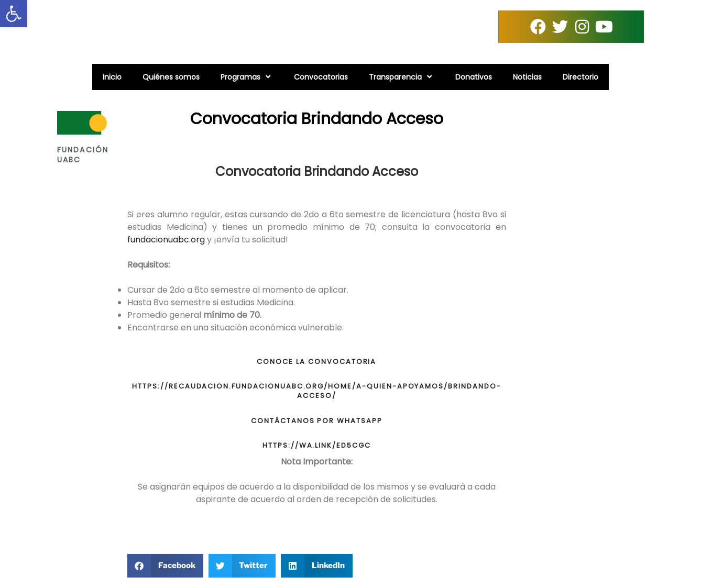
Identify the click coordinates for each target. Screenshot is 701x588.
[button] (165, 566)
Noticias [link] (527, 77)
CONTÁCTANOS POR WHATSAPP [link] (317, 421)
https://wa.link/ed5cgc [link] (317, 445)
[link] (14, 14)
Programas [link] (247, 77)
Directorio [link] (580, 77)
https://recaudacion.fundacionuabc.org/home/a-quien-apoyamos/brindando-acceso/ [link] (317, 391)
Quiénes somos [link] (171, 77)
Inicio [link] (112, 77)
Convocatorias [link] (321, 77)
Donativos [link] (474, 77)
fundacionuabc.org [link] (166, 240)
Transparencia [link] (402, 77)
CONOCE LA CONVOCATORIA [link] (316, 362)
